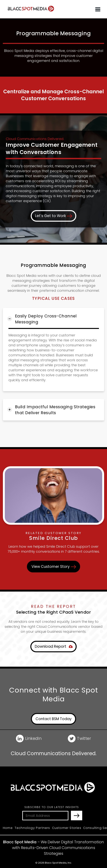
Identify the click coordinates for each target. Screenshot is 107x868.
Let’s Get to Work (54, 216)
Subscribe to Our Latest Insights (52, 807)
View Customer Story (54, 566)
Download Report (54, 646)
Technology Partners (32, 827)
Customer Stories (67, 827)
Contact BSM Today (54, 718)
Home (8, 827)
